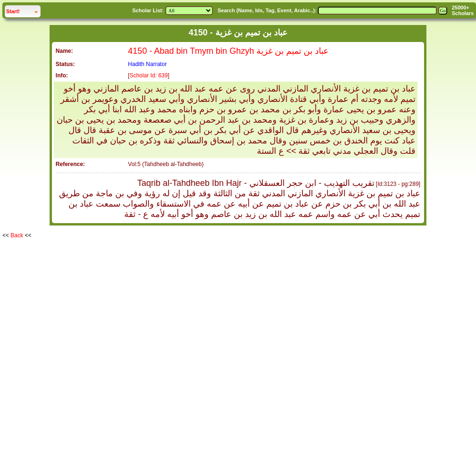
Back (17, 235)
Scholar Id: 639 (149, 75)
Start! (23, 10)
